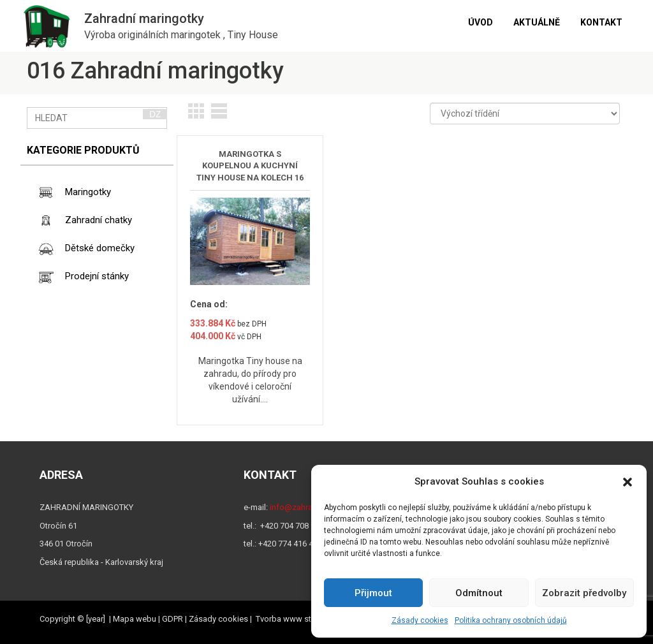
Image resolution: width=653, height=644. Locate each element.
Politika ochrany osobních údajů (511, 620)
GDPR (172, 619)
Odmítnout (479, 593)
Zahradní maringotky (144, 18)
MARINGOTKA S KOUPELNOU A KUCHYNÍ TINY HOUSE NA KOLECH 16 (250, 166)
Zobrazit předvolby (584, 593)
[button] (627, 482)
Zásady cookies (420, 620)
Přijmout (373, 593)
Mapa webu (135, 619)
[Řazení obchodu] (525, 113)
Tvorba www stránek (294, 619)
